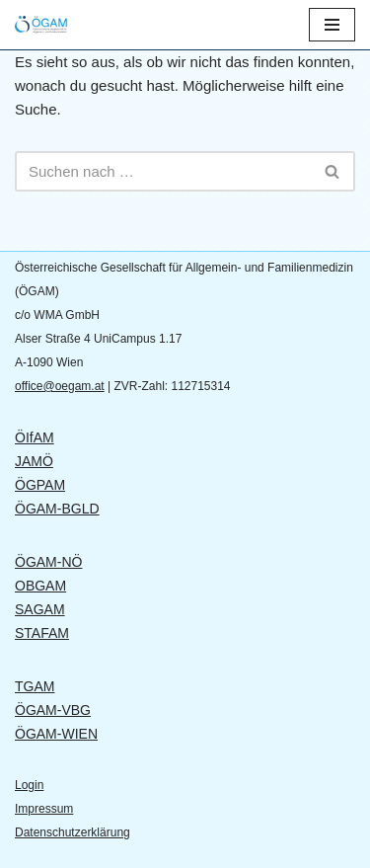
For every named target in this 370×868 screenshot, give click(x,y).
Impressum (44, 809)
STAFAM (42, 633)
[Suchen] (163, 171)
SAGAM (40, 609)
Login (29, 785)
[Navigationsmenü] (332, 25)
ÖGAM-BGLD (57, 509)
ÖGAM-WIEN (56, 734)
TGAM (35, 686)
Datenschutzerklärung (73, 832)
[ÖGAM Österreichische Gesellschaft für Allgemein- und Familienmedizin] (54, 25)
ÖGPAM (40, 485)
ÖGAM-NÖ (48, 562)
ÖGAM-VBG (53, 710)
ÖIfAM (35, 437)
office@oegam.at (60, 386)
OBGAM (40, 586)
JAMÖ (34, 461)
